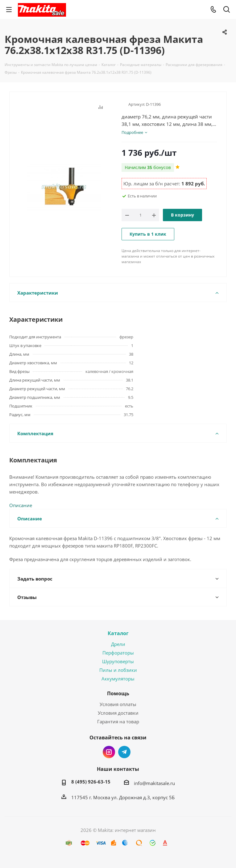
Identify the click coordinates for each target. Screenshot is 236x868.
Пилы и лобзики (118, 670)
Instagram (109, 752)
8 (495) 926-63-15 (91, 782)
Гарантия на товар (118, 721)
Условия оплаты (118, 704)
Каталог (118, 633)
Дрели (118, 644)
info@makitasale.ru (154, 783)
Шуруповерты (118, 661)
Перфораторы (118, 653)
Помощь (118, 693)
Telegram (124, 752)
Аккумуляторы (118, 679)
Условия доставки (118, 713)
